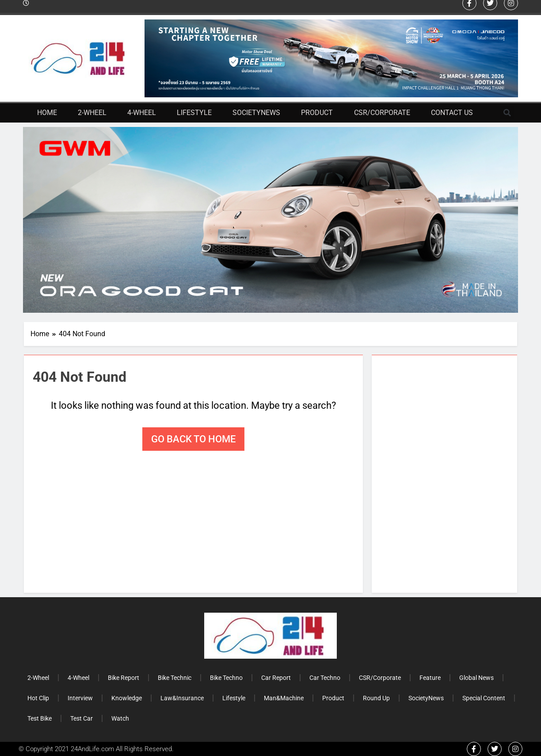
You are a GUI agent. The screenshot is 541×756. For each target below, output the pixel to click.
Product (317, 113)
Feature (430, 678)
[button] (507, 113)
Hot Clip (38, 698)
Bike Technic (175, 678)
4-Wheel (142, 113)
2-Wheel (92, 113)
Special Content (484, 698)
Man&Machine (284, 698)
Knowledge (127, 698)
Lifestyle (194, 113)
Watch (120, 718)
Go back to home (193, 439)
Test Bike (40, 718)
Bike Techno (226, 678)
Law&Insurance (182, 698)
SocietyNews (256, 113)
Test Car (82, 718)
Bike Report (124, 678)
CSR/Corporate (382, 113)
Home (47, 113)
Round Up (376, 698)
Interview (80, 698)
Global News (476, 678)
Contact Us (452, 113)
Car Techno (325, 678)
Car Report (276, 678)
